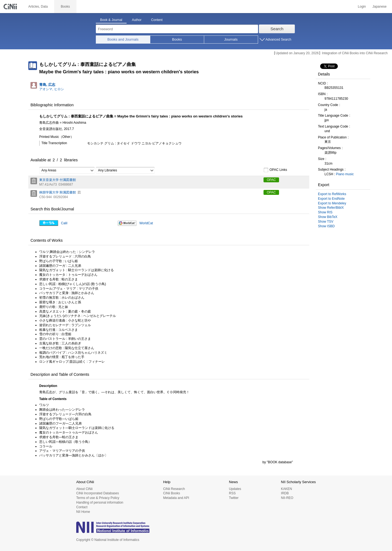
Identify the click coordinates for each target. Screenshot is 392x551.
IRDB (285, 493)
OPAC (271, 180)
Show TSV (326, 222)
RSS (232, 493)
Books (177, 39)
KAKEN (287, 489)
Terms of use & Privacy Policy (98, 498)
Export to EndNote (331, 199)
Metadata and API (176, 498)
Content (157, 20)
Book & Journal (111, 20)
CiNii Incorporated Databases (98, 493)
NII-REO (287, 498)
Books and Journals (123, 39)
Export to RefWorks (332, 194)
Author (137, 20)
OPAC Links (275, 170)
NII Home (83, 512)
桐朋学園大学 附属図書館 (58, 192)
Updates (235, 489)
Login (362, 7)
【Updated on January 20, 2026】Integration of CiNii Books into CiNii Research (330, 53)
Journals (231, 39)
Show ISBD (326, 226)
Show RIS (325, 212)
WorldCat (146, 223)
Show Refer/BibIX (331, 208)
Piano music (345, 174)
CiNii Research (174, 489)
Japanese (379, 7)
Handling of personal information (100, 502)
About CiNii (84, 489)
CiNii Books (171, 493)
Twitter (234, 498)
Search (277, 29)
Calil (64, 223)
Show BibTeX (328, 217)
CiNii (11, 7)
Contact (82, 507)
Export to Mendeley (332, 203)
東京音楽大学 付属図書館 (58, 180)
